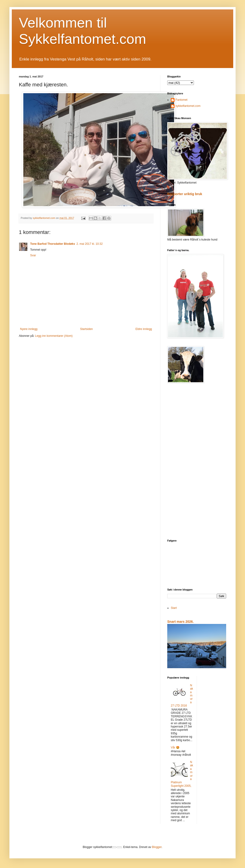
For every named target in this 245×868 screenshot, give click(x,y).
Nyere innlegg (29, 329)
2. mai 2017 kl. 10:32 (89, 244)
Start (174, 608)
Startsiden (86, 329)
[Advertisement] (197, 462)
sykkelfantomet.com (188, 106)
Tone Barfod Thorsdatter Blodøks (53, 244)
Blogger (157, 847)
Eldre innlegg (144, 329)
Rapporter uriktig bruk (185, 194)
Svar (33, 255)
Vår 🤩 (175, 747)
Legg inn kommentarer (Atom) (54, 336)
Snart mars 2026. (180, 622)
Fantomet (182, 100)
